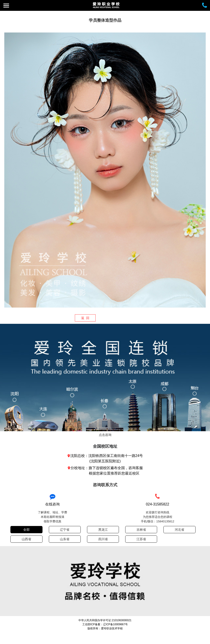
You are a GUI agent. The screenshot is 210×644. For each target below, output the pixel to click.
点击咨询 (105, 435)
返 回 (85, 318)
